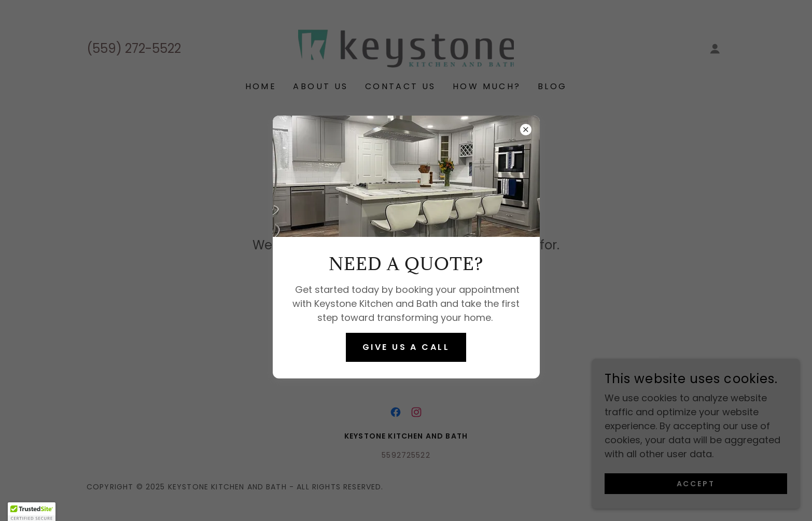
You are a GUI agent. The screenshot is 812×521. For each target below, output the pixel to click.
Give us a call (406, 347)
